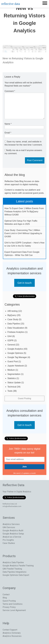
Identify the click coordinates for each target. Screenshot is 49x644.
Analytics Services (11, 524)
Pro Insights (8, 540)
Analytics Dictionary (12, 633)
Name (8, 124)
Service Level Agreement (14, 610)
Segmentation (14, 374)
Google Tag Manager (17, 357)
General (11, 345)
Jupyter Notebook (16, 366)
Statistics (12, 378)
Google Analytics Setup (13, 534)
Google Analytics (15, 349)
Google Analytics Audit (13, 531)
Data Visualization (16, 328)
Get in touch (25, 283)
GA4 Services (9, 527)
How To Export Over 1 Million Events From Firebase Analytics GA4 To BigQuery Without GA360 (24, 212)
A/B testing (12, 311)
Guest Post (13, 361)
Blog (5, 598)
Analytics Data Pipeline (13, 562)
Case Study (13, 319)
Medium (11, 370)
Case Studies (9, 543)
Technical (12, 387)
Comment (10, 91)
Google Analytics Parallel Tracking (18, 566)
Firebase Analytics (16, 332)
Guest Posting (24, 398)
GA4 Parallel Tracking (12, 569)
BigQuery (12, 315)
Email (8, 133)
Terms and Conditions (13, 604)
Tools (10, 391)
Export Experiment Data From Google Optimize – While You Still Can (22, 254)
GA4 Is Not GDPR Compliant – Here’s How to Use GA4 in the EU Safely (24, 244)
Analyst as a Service (12, 537)
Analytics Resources (12, 636)
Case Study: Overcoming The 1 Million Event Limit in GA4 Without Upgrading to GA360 (23, 233)
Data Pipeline (14, 324)
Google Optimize (15, 353)
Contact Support (10, 630)
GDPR (10, 340)
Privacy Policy (9, 607)
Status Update (14, 383)
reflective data (11, 4)
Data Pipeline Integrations (15, 572)
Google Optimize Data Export (16, 575)
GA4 (10, 336)
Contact (6, 595)
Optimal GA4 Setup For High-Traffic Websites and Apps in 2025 (21, 222)
